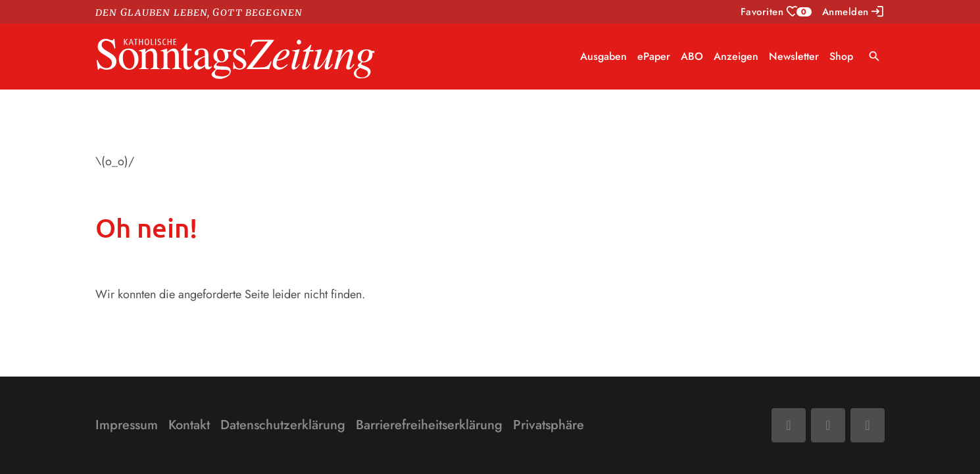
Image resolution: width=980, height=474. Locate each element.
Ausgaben (603, 56)
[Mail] (828, 425)
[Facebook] (789, 425)
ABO (692, 56)
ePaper (654, 56)
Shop (841, 56)
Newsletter (794, 56)
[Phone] (868, 425)
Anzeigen (736, 56)
